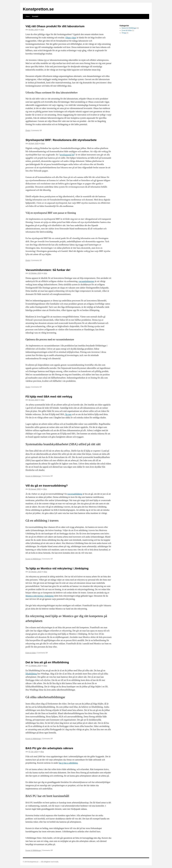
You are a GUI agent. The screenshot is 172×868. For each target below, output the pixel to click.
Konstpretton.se (38, 9)
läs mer (68, 414)
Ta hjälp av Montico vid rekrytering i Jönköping (57, 568)
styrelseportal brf (67, 155)
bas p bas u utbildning (68, 763)
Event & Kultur (31, 653)
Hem (28, 16)
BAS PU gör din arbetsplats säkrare (49, 748)
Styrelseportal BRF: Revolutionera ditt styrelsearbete (61, 140)
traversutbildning (75, 494)
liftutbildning (31, 674)
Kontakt (35, 16)
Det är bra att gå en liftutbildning (47, 662)
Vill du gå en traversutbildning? (47, 486)
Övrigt (28, 130)
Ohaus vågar (71, 38)
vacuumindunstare (86, 281)
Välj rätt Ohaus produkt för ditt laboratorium (55, 26)
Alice (42, 30)
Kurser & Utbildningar (33, 476)
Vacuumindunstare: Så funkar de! (48, 270)
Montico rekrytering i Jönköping (40, 596)
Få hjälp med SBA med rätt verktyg (49, 396)
